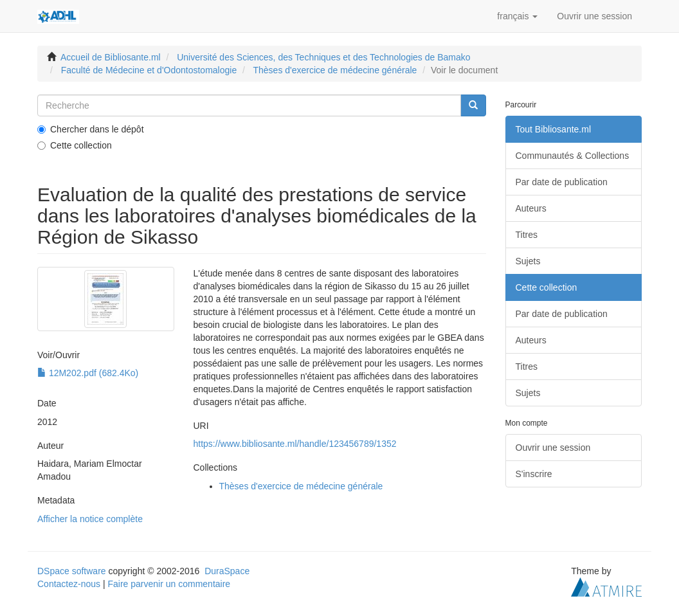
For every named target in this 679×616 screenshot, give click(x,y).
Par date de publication (562, 182)
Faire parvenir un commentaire (169, 584)
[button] (517, 16)
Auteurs (531, 208)
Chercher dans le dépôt (91, 129)
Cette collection (75, 145)
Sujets (528, 261)
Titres (527, 235)
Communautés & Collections (573, 156)
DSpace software (72, 571)
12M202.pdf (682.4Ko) (88, 373)
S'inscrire (534, 474)
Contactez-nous (69, 584)
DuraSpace (227, 571)
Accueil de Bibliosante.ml (111, 57)
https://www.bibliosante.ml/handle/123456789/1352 (295, 444)
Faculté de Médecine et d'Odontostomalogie (149, 70)
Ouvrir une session (553, 448)
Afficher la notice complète (90, 519)
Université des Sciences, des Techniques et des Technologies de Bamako (323, 57)
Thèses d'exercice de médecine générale (335, 70)
